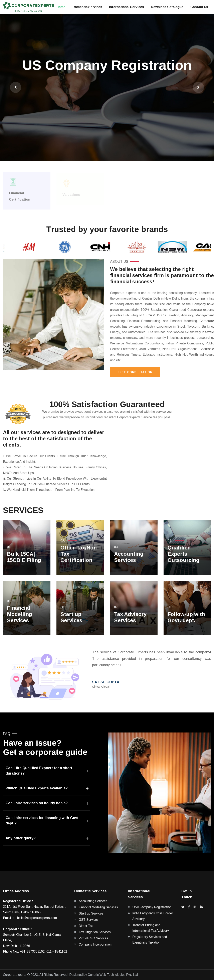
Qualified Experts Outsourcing (183, 554)
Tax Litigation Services (95, 932)
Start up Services (71, 617)
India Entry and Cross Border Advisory (153, 916)
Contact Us (199, 7)
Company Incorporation (95, 944)
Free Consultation (135, 372)
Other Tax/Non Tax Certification (79, 554)
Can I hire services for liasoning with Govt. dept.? (43, 821)
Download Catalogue (167, 7)
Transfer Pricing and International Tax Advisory (151, 928)
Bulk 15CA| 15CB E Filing (24, 557)
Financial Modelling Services (20, 614)
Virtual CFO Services (93, 938)
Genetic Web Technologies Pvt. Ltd (113, 975)
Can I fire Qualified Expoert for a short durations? (39, 771)
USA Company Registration (152, 907)
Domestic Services (87, 7)
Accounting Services (129, 557)
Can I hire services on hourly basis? (37, 803)
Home (61, 7)
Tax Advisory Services (130, 617)
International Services (127, 7)
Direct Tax (86, 926)
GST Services (89, 920)
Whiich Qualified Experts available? (37, 788)
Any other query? (21, 838)
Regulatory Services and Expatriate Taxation (150, 940)
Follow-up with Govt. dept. (186, 617)
